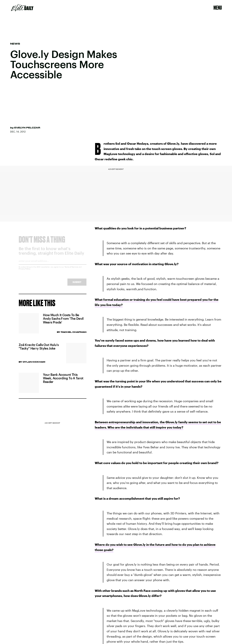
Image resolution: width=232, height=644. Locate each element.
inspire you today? (169, 427)
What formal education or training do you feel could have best (141, 300)
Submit (77, 285)
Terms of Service (71, 270)
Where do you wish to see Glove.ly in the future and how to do (140, 545)
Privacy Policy (25, 271)
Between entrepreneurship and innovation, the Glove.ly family (141, 422)
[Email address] (53, 265)
